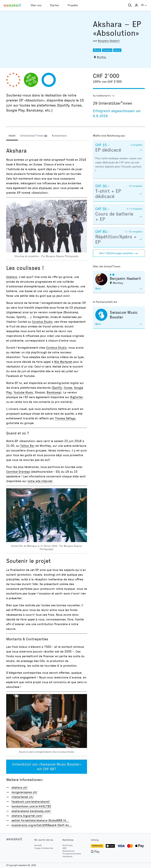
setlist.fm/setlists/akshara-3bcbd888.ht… (40, 820)
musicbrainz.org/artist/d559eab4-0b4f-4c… (42, 825)
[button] (130, 5)
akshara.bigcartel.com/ (27, 816)
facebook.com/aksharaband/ (31, 802)
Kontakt (38, 845)
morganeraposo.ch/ (24, 792)
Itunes (68, 388)
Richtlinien (68, 845)
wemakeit (14, 839)
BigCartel (76, 397)
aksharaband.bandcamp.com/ (31, 811)
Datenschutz (68, 851)
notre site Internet (40, 481)
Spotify (57, 388)
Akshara (12, 277)
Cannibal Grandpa (18, 472)
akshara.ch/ (20, 787)
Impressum (67, 856)
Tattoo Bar (27, 446)
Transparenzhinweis (72, 854)
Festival (107, 50)
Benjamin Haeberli (109, 41)
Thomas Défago (65, 418)
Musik (97, 50)
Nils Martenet (63, 362)
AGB (64, 848)
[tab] (12, 136)
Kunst (117, 50)
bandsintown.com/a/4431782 (31, 806)
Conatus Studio (42, 322)
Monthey (102, 57)
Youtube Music (23, 392)
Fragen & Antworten (44, 848)
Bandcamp (54, 392)
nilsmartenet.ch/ (23, 797)
